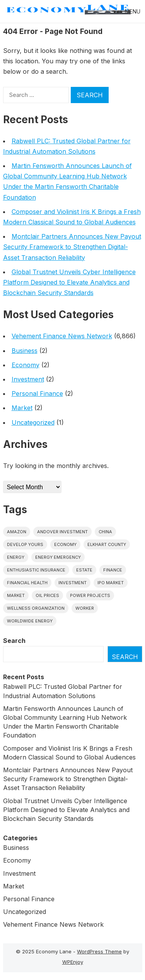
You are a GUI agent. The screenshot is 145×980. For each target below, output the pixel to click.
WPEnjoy (73, 962)
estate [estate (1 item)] (84, 570)
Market (22, 408)
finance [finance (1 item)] (113, 570)
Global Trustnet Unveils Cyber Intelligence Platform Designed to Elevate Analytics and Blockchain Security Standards (69, 282)
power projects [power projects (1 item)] (90, 595)
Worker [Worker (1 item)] (85, 608)
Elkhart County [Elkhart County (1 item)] (107, 544)
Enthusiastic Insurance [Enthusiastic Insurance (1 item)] (36, 570)
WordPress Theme (99, 951)
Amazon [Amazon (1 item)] (17, 532)
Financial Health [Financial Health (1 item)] (27, 583)
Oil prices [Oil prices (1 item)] (47, 595)
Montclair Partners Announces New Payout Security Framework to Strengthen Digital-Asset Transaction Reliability (72, 247)
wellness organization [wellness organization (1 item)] (36, 608)
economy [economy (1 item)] (65, 544)
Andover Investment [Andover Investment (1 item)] (62, 532)
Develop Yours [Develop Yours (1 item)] (25, 544)
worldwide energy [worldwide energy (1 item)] (30, 621)
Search (14, 641)
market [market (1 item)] (16, 595)
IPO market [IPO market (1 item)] (111, 583)
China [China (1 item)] (105, 532)
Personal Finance (37, 393)
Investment (28, 379)
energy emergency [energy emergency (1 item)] (58, 557)
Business (25, 351)
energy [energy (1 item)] (16, 557)
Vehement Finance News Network (62, 336)
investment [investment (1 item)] (72, 583)
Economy (26, 365)
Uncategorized (33, 422)
